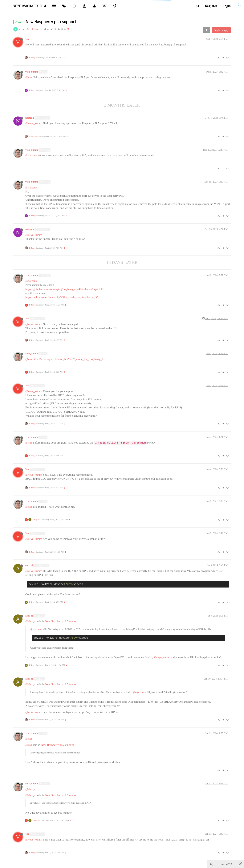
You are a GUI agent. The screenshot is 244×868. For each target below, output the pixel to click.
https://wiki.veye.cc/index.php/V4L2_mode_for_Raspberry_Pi (68, 359)
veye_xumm (32, 72)
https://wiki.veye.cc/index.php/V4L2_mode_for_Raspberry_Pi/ (62, 297)
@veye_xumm (42, 118)
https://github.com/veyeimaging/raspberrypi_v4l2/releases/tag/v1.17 (64, 289)
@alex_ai (39, 616)
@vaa (29, 77)
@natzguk (45, 150)
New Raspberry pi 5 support (61, 621)
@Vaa (43, 72)
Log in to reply (221, 30)
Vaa (27, 39)
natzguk (30, 118)
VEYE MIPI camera (30, 29)
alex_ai (29, 565)
